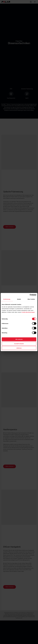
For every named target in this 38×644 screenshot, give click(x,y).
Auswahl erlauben (19, 344)
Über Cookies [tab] (31, 299)
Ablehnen (19, 348)
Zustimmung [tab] (7, 299)
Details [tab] (19, 299)
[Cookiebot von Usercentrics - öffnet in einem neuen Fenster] (30, 295)
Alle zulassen (19, 339)
